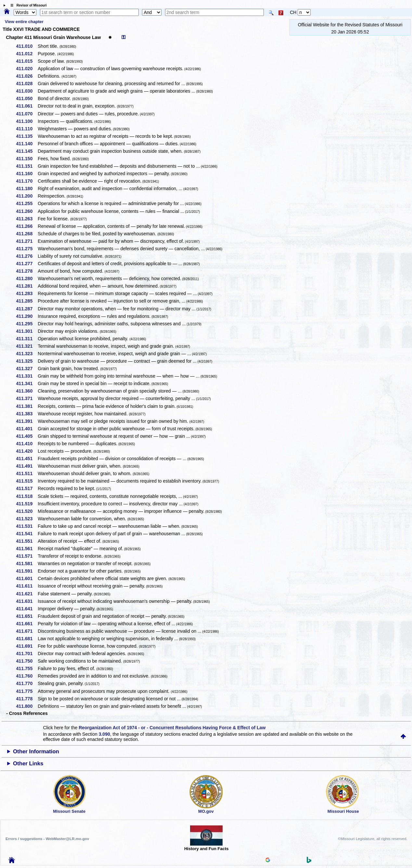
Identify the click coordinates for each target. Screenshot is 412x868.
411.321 (27, 346)
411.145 (27, 151)
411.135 (27, 136)
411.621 (27, 594)
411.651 (27, 616)
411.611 (27, 586)
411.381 (27, 406)
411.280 (27, 279)
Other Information (36, 751)
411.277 (27, 264)
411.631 (27, 601)
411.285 (27, 301)
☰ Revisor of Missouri (27, 5)
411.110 (27, 129)
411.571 (27, 556)
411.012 (27, 54)
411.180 (27, 188)
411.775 (27, 691)
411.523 (27, 519)
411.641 (27, 609)
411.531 (27, 526)
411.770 (27, 683)
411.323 (27, 354)
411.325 (27, 361)
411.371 (27, 398)
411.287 (27, 309)
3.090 (104, 734)
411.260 (27, 211)
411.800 (27, 706)
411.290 (27, 316)
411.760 (27, 676)
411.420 (27, 451)
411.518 (27, 496)
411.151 (27, 166)
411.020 (27, 69)
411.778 (27, 699)
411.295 (27, 324)
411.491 (27, 466)
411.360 (27, 391)
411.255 (27, 203)
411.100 (27, 121)
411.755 (27, 668)
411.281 (27, 286)
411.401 (27, 429)
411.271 (27, 241)
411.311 (27, 339)
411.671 (27, 631)
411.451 (27, 459)
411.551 (27, 541)
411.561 (27, 549)
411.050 (27, 98)
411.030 (27, 91)
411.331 (27, 376)
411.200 (27, 196)
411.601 (27, 578)
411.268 (27, 234)
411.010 (27, 46)
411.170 (27, 181)
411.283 (27, 293)
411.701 (27, 654)
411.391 (27, 421)
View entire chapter (24, 22)
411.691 (27, 646)
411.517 (27, 488)
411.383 (27, 414)
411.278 (27, 271)
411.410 (27, 444)
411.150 (27, 159)
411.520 (27, 511)
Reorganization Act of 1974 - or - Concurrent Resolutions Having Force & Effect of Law (172, 728)
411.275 (27, 249)
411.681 (27, 639)
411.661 (27, 624)
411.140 (27, 144)
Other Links (28, 764)
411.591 (27, 571)
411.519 (27, 504)
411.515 (27, 481)
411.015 (27, 61)
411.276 (27, 256)
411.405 (27, 436)
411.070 (27, 114)
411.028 (27, 84)
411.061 (27, 106)
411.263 (27, 219)
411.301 (27, 331)
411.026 (27, 76)
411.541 (27, 534)
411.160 (27, 174)
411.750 (27, 661)
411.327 (27, 369)
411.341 (27, 383)
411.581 (27, 564)
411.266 (27, 226)
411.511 (27, 473)
